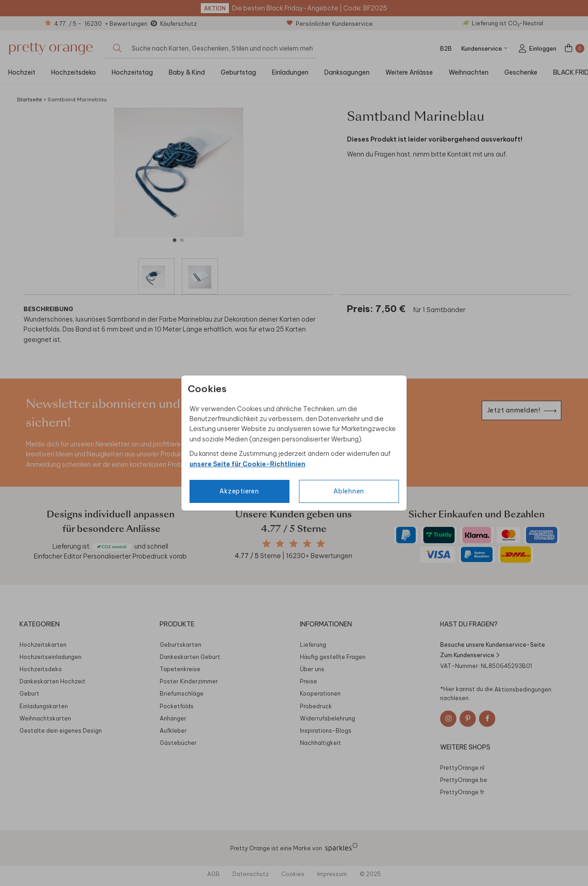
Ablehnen (349, 491)
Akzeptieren (239, 491)
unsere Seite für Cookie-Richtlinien (247, 464)
